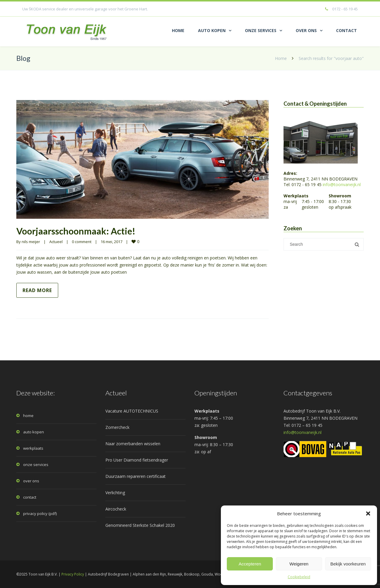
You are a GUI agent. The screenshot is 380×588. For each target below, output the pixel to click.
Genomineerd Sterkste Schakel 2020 (140, 525)
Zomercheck (117, 427)
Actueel (56, 242)
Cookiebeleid (299, 577)
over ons (31, 481)
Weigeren (299, 564)
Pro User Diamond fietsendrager (137, 460)
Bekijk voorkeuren (348, 564)
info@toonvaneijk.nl (342, 184)
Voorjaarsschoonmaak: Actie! (76, 231)
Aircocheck (116, 509)
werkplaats (33, 448)
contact (30, 497)
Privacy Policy (73, 574)
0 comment (82, 242)
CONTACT (346, 30)
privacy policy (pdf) (40, 513)
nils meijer (31, 242)
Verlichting (115, 493)
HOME (178, 30)
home (28, 416)
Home (281, 58)
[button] (368, 513)
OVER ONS (306, 30)
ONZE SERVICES (261, 30)
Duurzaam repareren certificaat (136, 476)
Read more (37, 290)
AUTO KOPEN (212, 30)
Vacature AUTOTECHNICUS (132, 411)
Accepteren (250, 564)
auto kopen (34, 432)
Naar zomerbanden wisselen (133, 444)
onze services (36, 465)
